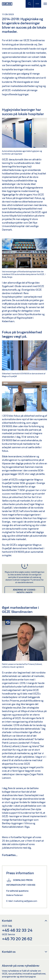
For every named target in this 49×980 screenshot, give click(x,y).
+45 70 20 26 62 (17, 939)
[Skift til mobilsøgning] (37, 4)
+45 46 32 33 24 (17, 930)
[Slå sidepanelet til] (45, 4)
